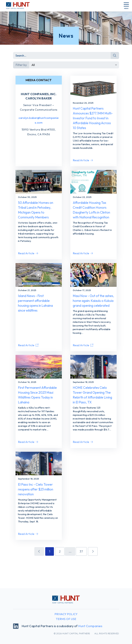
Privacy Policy (66, 614)
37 (81, 577)
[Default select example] (74, 65)
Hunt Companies (90, 626)
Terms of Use (66, 619)
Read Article (83, 168)
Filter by (21, 65)
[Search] (62, 55)
